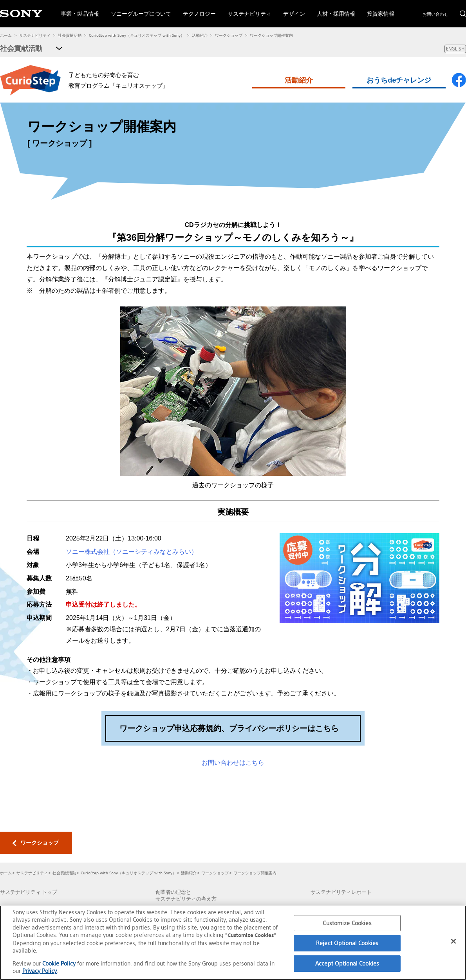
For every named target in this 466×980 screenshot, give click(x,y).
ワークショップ (229, 35)
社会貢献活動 (70, 35)
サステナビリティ (247, 9)
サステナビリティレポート (341, 892)
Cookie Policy (59, 963)
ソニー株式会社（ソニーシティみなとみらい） (132, 552)
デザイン (291, 9)
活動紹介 (200, 35)
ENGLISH (455, 49)
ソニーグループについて (138, 9)
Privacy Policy (40, 971)
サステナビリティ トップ (29, 892)
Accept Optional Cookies (347, 963)
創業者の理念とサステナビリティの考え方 (186, 896)
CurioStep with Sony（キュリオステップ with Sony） (137, 35)
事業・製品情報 (77, 9)
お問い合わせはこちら (233, 763)
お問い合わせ (435, 14)
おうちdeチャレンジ (399, 80)
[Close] (453, 941)
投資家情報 (378, 9)
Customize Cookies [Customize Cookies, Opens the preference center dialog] (347, 923)
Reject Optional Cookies (347, 943)
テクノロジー (196, 9)
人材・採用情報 (333, 9)
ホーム (6, 35)
